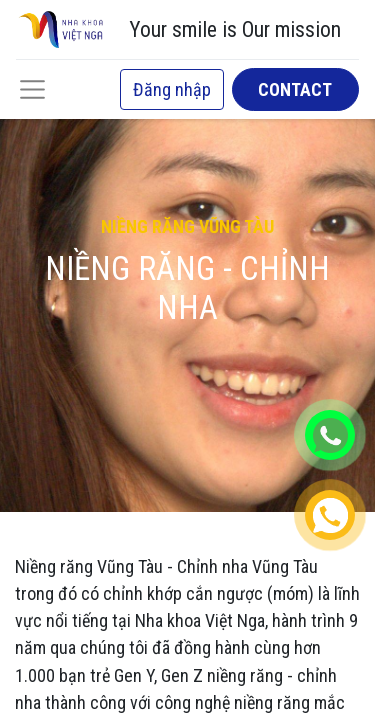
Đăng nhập (172, 89)
